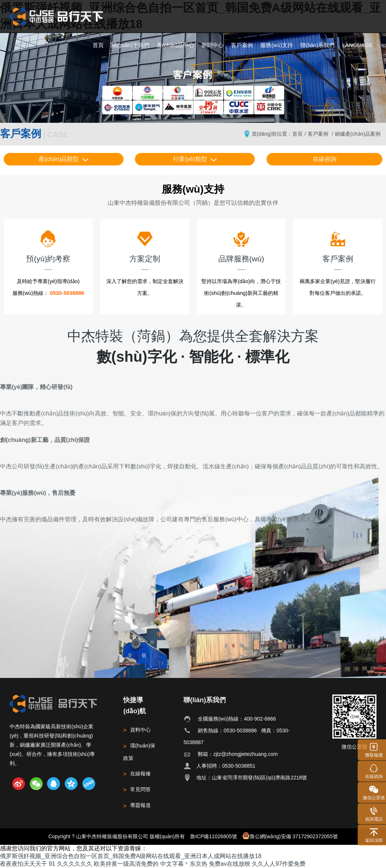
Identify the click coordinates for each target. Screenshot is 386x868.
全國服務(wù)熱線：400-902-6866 (237, 719)
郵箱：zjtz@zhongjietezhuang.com (238, 754)
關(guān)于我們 (130, 45)
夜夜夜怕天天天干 (24, 864)
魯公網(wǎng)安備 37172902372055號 (290, 836)
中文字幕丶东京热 (184, 864)
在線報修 (137, 774)
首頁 (98, 45)
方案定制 (145, 246)
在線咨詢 (325, 159)
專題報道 (137, 805)
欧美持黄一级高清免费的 (126, 864)
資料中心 (137, 730)
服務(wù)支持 (277, 45)
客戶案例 (242, 45)
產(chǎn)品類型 (63, 159)
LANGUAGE (357, 45)
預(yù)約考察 (48, 246)
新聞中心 (212, 45)
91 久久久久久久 (70, 864)
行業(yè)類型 (195, 159)
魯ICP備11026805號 (214, 836)
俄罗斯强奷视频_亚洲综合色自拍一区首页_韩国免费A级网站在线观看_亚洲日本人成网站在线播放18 (131, 856)
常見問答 (137, 789)
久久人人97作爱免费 (279, 864)
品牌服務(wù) (241, 246)
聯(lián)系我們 (317, 45)
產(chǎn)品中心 (175, 45)
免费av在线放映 (230, 864)
